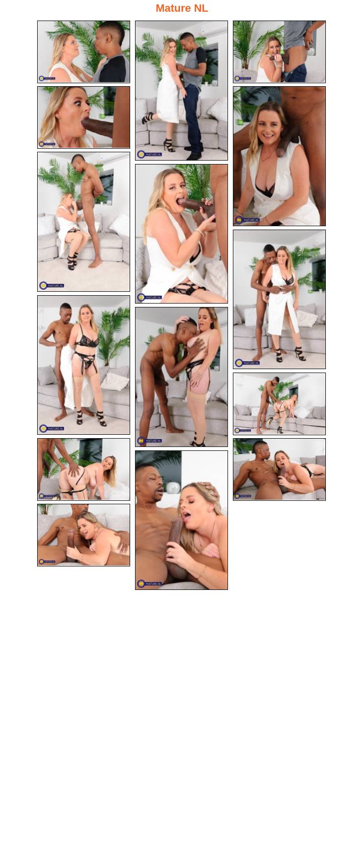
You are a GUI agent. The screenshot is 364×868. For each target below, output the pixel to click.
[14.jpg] (182, 520)
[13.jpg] (279, 469)
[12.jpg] (84, 469)
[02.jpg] (182, 91)
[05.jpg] (279, 156)
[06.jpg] (84, 222)
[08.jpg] (279, 300)
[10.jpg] (182, 377)
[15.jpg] (84, 535)
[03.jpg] (279, 52)
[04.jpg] (84, 117)
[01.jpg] (84, 52)
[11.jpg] (279, 404)
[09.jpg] (84, 365)
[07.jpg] (182, 234)
